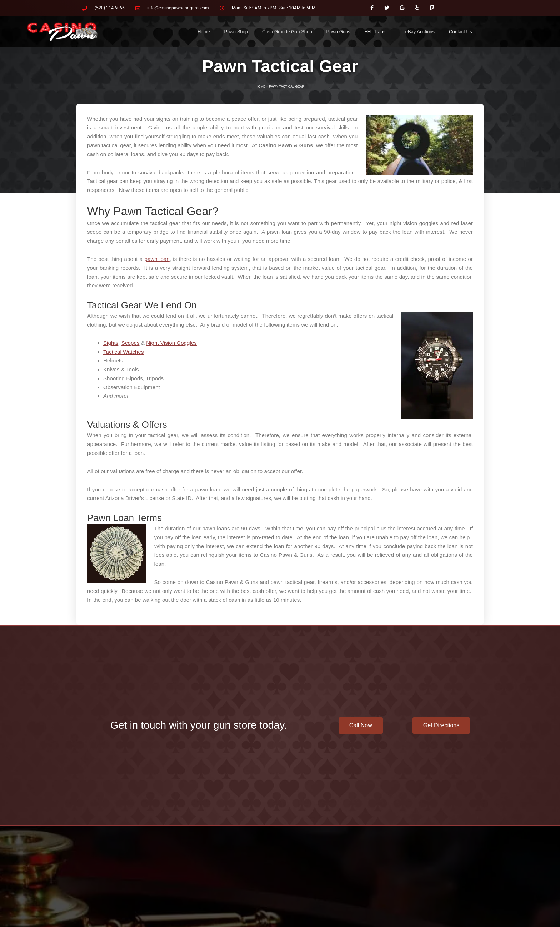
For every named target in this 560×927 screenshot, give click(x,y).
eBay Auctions (420, 32)
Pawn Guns (338, 32)
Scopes (131, 343)
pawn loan (157, 259)
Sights (111, 343)
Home (204, 32)
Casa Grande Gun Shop (287, 32)
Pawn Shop (236, 32)
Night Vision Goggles (171, 343)
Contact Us (460, 32)
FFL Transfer (378, 32)
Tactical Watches (124, 352)
